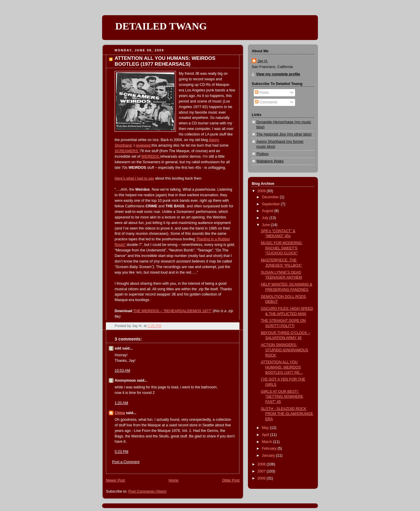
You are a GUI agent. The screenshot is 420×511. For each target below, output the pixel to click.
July (266, 218)
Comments (266, 102)
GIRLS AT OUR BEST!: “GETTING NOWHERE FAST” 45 (282, 397)
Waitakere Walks (270, 161)
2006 (262, 478)
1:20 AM (121, 403)
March (268, 442)
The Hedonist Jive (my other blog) (284, 134)
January (269, 456)
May (266, 428)
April (266, 435)
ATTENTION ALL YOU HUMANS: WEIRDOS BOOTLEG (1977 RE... (282, 367)
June (266, 225)
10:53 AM (122, 371)
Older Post (231, 480)
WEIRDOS (151, 157)
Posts (262, 93)
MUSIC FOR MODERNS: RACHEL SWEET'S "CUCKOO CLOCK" (282, 248)
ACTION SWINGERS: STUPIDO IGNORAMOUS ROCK (285, 350)
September (271, 204)
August (268, 211)
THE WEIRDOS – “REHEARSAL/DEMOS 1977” (173, 311)
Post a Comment (126, 462)
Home (174, 480)
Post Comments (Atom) (147, 491)
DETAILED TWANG (161, 26)
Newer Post (115, 480)
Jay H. (263, 61)
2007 (262, 471)
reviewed (143, 145)
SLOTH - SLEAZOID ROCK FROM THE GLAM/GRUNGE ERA (287, 414)
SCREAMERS (127, 151)
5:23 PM (121, 452)
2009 (262, 191)
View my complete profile (278, 74)
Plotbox (262, 154)
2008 (262, 464)
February (270, 449)
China (120, 413)
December (271, 197)
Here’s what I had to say (134, 178)
